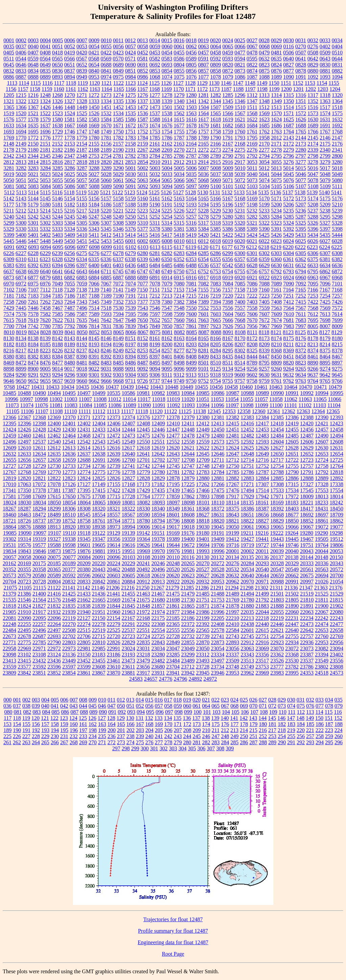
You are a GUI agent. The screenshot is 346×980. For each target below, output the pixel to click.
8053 (106, 332)
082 (27, 712)
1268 (57, 95)
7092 (301, 284)
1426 (45, 107)
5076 (289, 180)
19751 (307, 545)
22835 (143, 642)
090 (103, 712)
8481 (82, 363)
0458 (216, 53)
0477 (240, 53)
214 (244, 730)
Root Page (173, 954)
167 (140, 724)
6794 (301, 271)
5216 (70, 211)
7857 (179, 326)
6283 (179, 253)
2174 (313, 144)
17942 (262, 496)
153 (7, 724)
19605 (99, 545)
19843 (24, 551)
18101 (203, 502)
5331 (33, 229)
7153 (179, 290)
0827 (289, 65)
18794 (158, 521)
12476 (158, 436)
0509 (325, 53)
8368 (276, 350)
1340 (179, 101)
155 (26, 724)
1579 (45, 119)
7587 (82, 314)
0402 (325, 46)
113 (310, 712)
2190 (118, 150)
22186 (188, 618)
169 (159, 724)
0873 (240, 71)
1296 (240, 95)
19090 (25, 533)
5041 (264, 174)
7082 (203, 284)
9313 (191, 375)
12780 (158, 472)
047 (112, 706)
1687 (289, 125)
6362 (301, 259)
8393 (118, 357)
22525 (114, 630)
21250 (143, 588)
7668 (240, 320)
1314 (276, 95)
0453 (155, 53)
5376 (130, 229)
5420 (203, 235)
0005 (57, 40)
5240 (9, 217)
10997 (26, 399)
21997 (232, 612)
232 (74, 736)
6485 (167, 265)
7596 (143, 314)
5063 (143, 180)
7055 (70, 284)
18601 (173, 515)
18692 (307, 515)
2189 (106, 150)
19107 (54, 533)
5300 (21, 223)
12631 (337, 448)
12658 (54, 460)
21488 (218, 594)
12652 (307, 454)
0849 (118, 71)
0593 (228, 59)
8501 (203, 363)
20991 (292, 582)
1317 (313, 95)
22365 (173, 624)
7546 (155, 308)
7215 (191, 296)
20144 (306, 557)
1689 (313, 125)
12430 (69, 430)
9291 (33, 375)
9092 (143, 369)
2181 (45, 150)
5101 (228, 186)
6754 (228, 271)
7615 (9, 320)
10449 (187, 387)
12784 (218, 472)
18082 (144, 502)
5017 (325, 168)
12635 (54, 454)
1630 (313, 119)
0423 (118, 53)
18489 (54, 515)
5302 (45, 223)
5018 (337, 168)
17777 (158, 496)
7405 (264, 302)
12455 (292, 430)
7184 (45, 296)
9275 (337, 369)
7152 (167, 290)
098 (178, 712)
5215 (57, 211)
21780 (247, 600)
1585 (118, 119)
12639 (114, 454)
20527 (203, 569)
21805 (292, 600)
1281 (203, 95)
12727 (9, 466)
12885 (277, 478)
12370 (69, 417)
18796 (173, 521)
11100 (276, 405)
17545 (307, 490)
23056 (232, 648)
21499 (262, 594)
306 (201, 748)
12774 (84, 472)
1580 (57, 119)
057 (159, 706)
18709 (337, 515)
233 (83, 736)
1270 (70, 95)
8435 (228, 357)
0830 (325, 65)
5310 (143, 223)
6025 (301, 241)
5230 (228, 211)
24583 (136, 679)
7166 (313, 290)
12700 (128, 460)
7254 (325, 296)
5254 (167, 217)
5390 (264, 229)
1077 (203, 77)
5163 (179, 198)
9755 (228, 381)
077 (320, 706)
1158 (35, 89)
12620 (173, 448)
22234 (307, 618)
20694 (322, 575)
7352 (118, 302)
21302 (262, 588)
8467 (337, 357)
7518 (106, 308)
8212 (301, 344)
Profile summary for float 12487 (173, 931)
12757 (307, 466)
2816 (57, 162)
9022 (94, 369)
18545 (84, 515)
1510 (240, 107)
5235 (289, 211)
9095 (167, 369)
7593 (106, 314)
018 (178, 700)
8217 (21, 350)
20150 (336, 557)
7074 (130, 284)
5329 (9, 229)
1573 (313, 113)
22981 (84, 648)
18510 (69, 515)
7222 (252, 296)
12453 (262, 430)
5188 (130, 205)
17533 (277, 490)
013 (130, 700)
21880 (247, 606)
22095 (39, 618)
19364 (143, 539)
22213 (247, 618)
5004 (167, 168)
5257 (191, 217)
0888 (33, 77)
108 (264, 712)
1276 (143, 95)
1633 (9, 125)
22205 (218, 618)
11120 (156, 411)
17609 (39, 496)
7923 (216, 326)
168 (149, 724)
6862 (325, 271)
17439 (173, 490)
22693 (54, 636)
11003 (70, 399)
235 (102, 736)
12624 (232, 448)
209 (197, 730)
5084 (46, 186)
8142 (57, 338)
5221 (118, 211)
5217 (82, 211)
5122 (118, 192)
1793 (240, 138)
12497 (24, 442)
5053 (45, 180)
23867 (99, 673)
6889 (143, 278)
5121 (105, 192)
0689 (118, 65)
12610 (24, 448)
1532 (106, 113)
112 (301, 712)
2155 (94, 144)
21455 (128, 594)
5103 (252, 186)
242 (168, 736)
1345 (228, 101)
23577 (24, 667)
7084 (228, 284)
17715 (114, 496)
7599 (179, 314)
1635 (33, 125)
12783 (203, 472)
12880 (203, 478)
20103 (129, 557)
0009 (94, 40)
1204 (335, 89)
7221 (240, 296)
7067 (106, 284)
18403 (292, 509)
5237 (313, 211)
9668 (118, 381)
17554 (337, 490)
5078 (313, 180)
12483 (262, 436)
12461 (39, 436)
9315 (203, 375)
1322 (21, 101)
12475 (143, 436)
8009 (337, 326)
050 (121, 706)
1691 (325, 125)
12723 (307, 460)
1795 (252, 138)
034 (329, 700)
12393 (337, 417)
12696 (114, 460)
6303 (276, 253)
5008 (216, 168)
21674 (128, 600)
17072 (39, 484)
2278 (276, 150)
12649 (262, 454)
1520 (21, 113)
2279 (289, 150)
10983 (173, 393)
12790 (292, 472)
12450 (218, 430)
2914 (203, 162)
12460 (24, 436)
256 (301, 736)
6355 (216, 259)
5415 (143, 235)
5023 (45, 174)
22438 (247, 624)
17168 (128, 484)
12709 (203, 460)
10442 (142, 387)
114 (319, 712)
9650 (21, 381)
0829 (313, 65)
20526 (188, 569)
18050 (54, 502)
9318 (216, 375)
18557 (114, 515)
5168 (240, 198)
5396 (313, 229)
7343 (82, 302)
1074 (167, 77)
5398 (337, 229)
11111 (85, 411)
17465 (188, 490)
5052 (33, 180)
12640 (128, 454)
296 (339, 742)
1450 (94, 107)
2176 (337, 144)
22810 (99, 642)
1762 (264, 132)
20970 (247, 582)
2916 (228, 162)
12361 (274, 411)
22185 (173, 618)
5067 (191, 180)
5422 (228, 235)
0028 (264, 40)
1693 (9, 132)
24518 (322, 673)
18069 (114, 502)
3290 (118, 168)
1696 (45, 132)
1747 (82, 132)
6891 (155, 278)
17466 (203, 490)
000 (7, 700)
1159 (47, 89)
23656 (143, 667)
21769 (232, 600)
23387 (307, 655)
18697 (322, 515)
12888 (307, 478)
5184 (94, 205)
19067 (307, 527)
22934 (292, 642)
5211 (9, 211)
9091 (130, 369)
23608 (99, 667)
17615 (54, 496)
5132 (227, 192)
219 (291, 730)
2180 (33, 150)
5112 (9, 192)
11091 (159, 405)
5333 (57, 229)
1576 (9, 119)
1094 (337, 77)
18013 (322, 496)
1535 (130, 113)
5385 (216, 229)
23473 (128, 661)
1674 (155, 125)
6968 (337, 278)
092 (122, 712)
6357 (240, 259)
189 (7, 730)
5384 (203, 229)
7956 (252, 326)
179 (253, 724)
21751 (203, 600)
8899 (21, 369)
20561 (307, 569)
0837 (70, 71)
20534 (247, 569)
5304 (70, 223)
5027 (94, 174)
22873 (218, 642)
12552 (173, 442)
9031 (106, 369)
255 (291, 736)
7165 (300, 290)
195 (64, 730)
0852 (143, 71)
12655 (9, 460)
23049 (188, 648)
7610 (289, 314)
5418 (179, 235)
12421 (322, 423)
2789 (216, 156)
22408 (218, 624)
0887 (21, 77)
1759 (228, 132)
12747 (188, 466)
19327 (54, 539)
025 (244, 700)
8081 (167, 332)
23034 (158, 648)
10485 (9, 393)
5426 (276, 235)
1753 (155, 132)
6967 (325, 278)
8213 (313, 344)
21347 (306, 588)
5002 (143, 168)
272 (112, 742)
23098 (9, 655)
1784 (143, 138)
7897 (203, 326)
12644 (188, 454)
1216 (33, 95)
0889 (45, 77)
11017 (144, 399)
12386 (292, 417)
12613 (69, 448)
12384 (262, 417)
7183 (33, 296)
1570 (276, 113)
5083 (33, 186)
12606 (307, 442)
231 (64, 736)
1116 (47, 83)
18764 (114, 521)
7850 (167, 326)
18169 (277, 502)
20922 (173, 582)
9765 (325, 381)
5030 (130, 174)
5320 (240, 223)
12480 (218, 436)
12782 (188, 472)
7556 (228, 308)
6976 (45, 284)
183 (291, 724)
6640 (45, 271)
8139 (45, 338)
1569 (264, 113)
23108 (39, 655)
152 (338, 718)
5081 (9, 186)
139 (215, 718)
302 (164, 748)
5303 (57, 223)
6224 (325, 247)
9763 (301, 381)
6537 (216, 265)
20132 (217, 557)
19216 (262, 533)
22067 (322, 612)
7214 (179, 296)
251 (253, 736)
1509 (228, 107)
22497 (54, 630)
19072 (322, 527)
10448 (172, 387)
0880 (313, 71)
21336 (291, 588)
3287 (82, 168)
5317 (203, 223)
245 (197, 736)
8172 (252, 338)
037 (17, 706)
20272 (218, 563)
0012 (130, 40)
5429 (289, 235)
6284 (191, 253)
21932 (54, 612)
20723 (24, 582)
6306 (313, 253)
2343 (21, 156)
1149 (262, 83)
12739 (114, 466)
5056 (70, 180)
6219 (276, 247)
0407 (33, 53)
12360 (259, 411)
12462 (54, 436)
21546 (24, 600)
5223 (143, 211)
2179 (21, 150)
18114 (232, 502)
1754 (167, 132)
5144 (33, 198)
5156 (94, 198)
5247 (94, 217)
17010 (9, 484)
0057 (130, 46)
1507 (216, 107)
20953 (218, 582)
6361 (289, 259)
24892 (195, 679)
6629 (264, 265)
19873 (54, 551)
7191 (130, 296)
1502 (179, 107)
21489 (232, 594)
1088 (264, 77)
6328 (57, 259)
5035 (191, 174)
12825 (99, 478)
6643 (82, 271)
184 (301, 724)
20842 (99, 582)
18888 (39, 527)
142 (244, 718)
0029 (276, 40)
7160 (264, 290)
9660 (82, 381)
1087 (252, 77)
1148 (250, 83)
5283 (264, 217)
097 (169, 712)
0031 (301, 40)
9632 (289, 375)
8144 (82, 338)
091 (112, 712)
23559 (9, 667)
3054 (264, 162)
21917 (39, 612)
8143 (70, 338)
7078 (155, 284)
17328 (322, 484)
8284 (216, 350)
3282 (21, 168)
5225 (167, 211)
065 (216, 706)
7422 (313, 302)
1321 (9, 101)
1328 (82, 101)
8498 (179, 363)
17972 (292, 496)
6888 (130, 278)
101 (207, 712)
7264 (70, 302)
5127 (178, 192)
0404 (337, 46)
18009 (307, 496)
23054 (218, 648)
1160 (59, 89)
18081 (129, 502)
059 (178, 706)
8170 (240, 338)
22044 (262, 612)
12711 (217, 460)
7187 (82, 296)
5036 (203, 174)
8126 (313, 332)
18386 (247, 509)
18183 (292, 502)
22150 (99, 618)
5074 (264, 180)
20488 (128, 569)
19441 (262, 539)
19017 (173, 527)
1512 (264, 107)
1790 (216, 138)
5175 (325, 198)
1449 (82, 107)
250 (244, 736)
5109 (325, 186)
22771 (9, 642)
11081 (56, 405)
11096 (217, 405)
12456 (307, 430)
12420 (307, 423)
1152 (298, 83)
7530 (118, 308)
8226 (57, 350)
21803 (277, 600)
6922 (264, 278)
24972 (210, 679)
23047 (173, 648)
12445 (143, 430)
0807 (203, 65)
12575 (232, 442)
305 (192, 748)
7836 (118, 326)
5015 (301, 168)
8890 (313, 363)
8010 (9, 332)
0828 (301, 65)
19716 (232, 545)
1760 (240, 132)
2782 (130, 156)
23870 (114, 673)
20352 (9, 569)
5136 (276, 192)
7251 (289, 296)
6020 (240, 241)
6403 (118, 265)
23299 (188, 655)
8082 (179, 332)
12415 (232, 423)
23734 (218, 667)
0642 (313, 59)
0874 (252, 71)
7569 (325, 308)
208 (187, 730)
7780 (45, 326)
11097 (232, 405)
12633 (24, 454)
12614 (84, 448)
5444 (337, 235)
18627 (203, 515)
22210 (232, 618)
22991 (114, 648)
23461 (114, 661)
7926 (228, 326)
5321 (252, 223)
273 (121, 742)
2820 (106, 162)
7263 (57, 302)
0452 (143, 53)
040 (45, 706)
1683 (240, 125)
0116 (288, 46)
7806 (82, 326)
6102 (131, 247)
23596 (54, 667)
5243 (45, 217)
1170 (179, 89)
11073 (12, 405)
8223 (45, 350)
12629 (307, 448)
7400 (240, 302)
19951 (128, 551)
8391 (94, 357)
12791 (307, 472)
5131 (215, 192)
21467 (158, 594)
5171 (276, 198)
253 (272, 736)
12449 (203, 430)
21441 (114, 594)
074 (291, 706)
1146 (226, 83)
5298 (337, 217)
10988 (247, 393)
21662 (84, 600)
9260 (276, 369)
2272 (203, 150)
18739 (54, 521)
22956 (337, 642)
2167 (228, 144)
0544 (21, 59)
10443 (157, 387)
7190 (118, 296)
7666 (228, 320)
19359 (128, 539)
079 (339, 706)
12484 (277, 436)
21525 (322, 594)
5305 (82, 223)
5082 (21, 186)
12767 (9, 472)
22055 (277, 612)
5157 (106, 198)
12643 (173, 454)
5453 (106, 241)
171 (178, 724)
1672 (130, 125)
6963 (313, 278)
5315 (179, 223)
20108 (144, 557)
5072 (240, 180)
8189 (70, 344)
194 (55, 730)
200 (112, 730)
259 (329, 736)
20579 (24, 575)
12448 (188, 430)
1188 (238, 89)
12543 (99, 442)
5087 (82, 186)
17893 (203, 496)
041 (55, 706)
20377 (69, 569)
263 (26, 742)
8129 (337, 332)
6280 (143, 253)
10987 (232, 393)
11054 (232, 399)
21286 (202, 588)
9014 (57, 369)
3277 (301, 162)
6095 (58, 247)
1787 (179, 138)
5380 (167, 229)
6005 (155, 241)
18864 (9, 527)
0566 (70, 59)
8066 (131, 332)
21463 (143, 594)
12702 (158, 460)
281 (197, 742)
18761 (99, 521)
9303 (118, 375)
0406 (21, 53)
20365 (54, 569)
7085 (240, 284)
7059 (82, 284)
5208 (313, 205)
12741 (128, 466)
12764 (337, 466)
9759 (264, 381)
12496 (9, 442)
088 (84, 712)
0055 (106, 46)
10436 (97, 387)
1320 (337, 95)
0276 (313, 46)
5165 (203, 198)
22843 (158, 642)
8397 (155, 357)
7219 (216, 296)
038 (26, 706)
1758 (216, 132)
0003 (33, 40)
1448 (70, 107)
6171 (215, 247)
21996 (218, 612)
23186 (114, 655)
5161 (155, 198)
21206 (113, 588)
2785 (167, 156)
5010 (240, 168)
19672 (188, 545)
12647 (232, 454)
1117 (59, 83)
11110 (71, 411)
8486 (130, 363)
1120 (94, 83)
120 (35, 718)
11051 (203, 399)
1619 (228, 119)
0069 (276, 46)
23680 (158, 667)
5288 (313, 217)
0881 (325, 71)
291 (291, 742)
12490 (322, 436)
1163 (95, 89)
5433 (301, 235)
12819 (9, 478)
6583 (240, 265)
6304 (289, 253)
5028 (106, 174)
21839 (99, 606)
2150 (33, 144)
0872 (228, 71)
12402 (84, 423)
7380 (167, 302)
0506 (289, 53)
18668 (277, 515)
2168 (240, 144)
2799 (325, 156)
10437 (112, 387)
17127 (84, 484)
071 (263, 706)
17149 (99, 484)
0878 (301, 71)
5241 (21, 217)
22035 (247, 612)
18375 (232, 509)
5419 (191, 235)
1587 (143, 119)
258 (320, 736)
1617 (203, 119)
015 (149, 700)
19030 (203, 527)
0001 (9, 40)
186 (320, 724)
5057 (82, 180)
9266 (313, 369)
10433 (53, 387)
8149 (118, 338)
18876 (24, 527)
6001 (130, 241)
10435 (82, 387)
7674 (276, 320)
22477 (337, 624)
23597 (69, 667)
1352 (313, 101)
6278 (118, 253)
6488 (191, 265)
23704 (173, 667)
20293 (262, 563)
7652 (155, 320)
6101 (119, 247)
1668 (82, 125)
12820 (24, 478)
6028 (337, 241)
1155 (334, 83)
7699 (337, 320)
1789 (203, 138)
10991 (292, 393)
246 (206, 736)
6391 (21, 265)
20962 (232, 582)
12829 (158, 478)
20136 (262, 557)
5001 (130, 168)
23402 (337, 655)
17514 (262, 490)
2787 (191, 156)
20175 (39, 563)
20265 (188, 563)
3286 (70, 168)
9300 (82, 375)
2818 (82, 162)
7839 (130, 326)
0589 (191, 59)
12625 (247, 448)
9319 (228, 375)
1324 (45, 101)
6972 (21, 284)
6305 (301, 253)
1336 (130, 101)
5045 (289, 174)
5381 (179, 229)
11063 (305, 399)
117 (8, 718)
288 (263, 742)
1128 (190, 83)
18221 (306, 502)
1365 (9, 107)
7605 (240, 314)
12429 (54, 430)
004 (45, 700)
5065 (167, 180)
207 (178, 730)
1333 (94, 101)
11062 (290, 399)
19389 (173, 539)
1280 (191, 95)
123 (64, 718)
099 (188, 712)
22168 (143, 618)
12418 (277, 423)
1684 (252, 125)
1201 (298, 89)
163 (102, 724)
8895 (325, 363)
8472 (21, 363)
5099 (204, 186)
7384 (191, 302)
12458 (337, 430)
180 (263, 724)
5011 (252, 168)
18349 (173, 509)
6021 (252, 241)
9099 (191, 369)
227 (26, 736)
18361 (188, 509)
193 (45, 730)
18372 (218, 509)
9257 (264, 369)
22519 (99, 630)
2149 (21, 144)
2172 (289, 144)
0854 (167, 71)
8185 (45, 344)
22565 (203, 630)
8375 (325, 350)
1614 (167, 119)
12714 (247, 460)
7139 (94, 290)
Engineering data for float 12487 (173, 942)
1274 (118, 95)
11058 (276, 399)
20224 (114, 563)
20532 (232, 569)
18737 (39, 521)
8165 (203, 338)
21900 (322, 606)
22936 (307, 642)
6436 (130, 265)
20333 (307, 563)
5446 (21, 241)
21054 (337, 582)
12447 (173, 430)
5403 (57, 235)
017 (168, 700)
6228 (33, 253)
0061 (179, 46)
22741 (218, 636)
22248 (9, 624)
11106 (27, 411)
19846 (39, 551)
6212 (252, 247)
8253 (143, 350)
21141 (69, 588)
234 (93, 736)
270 (93, 742)
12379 (188, 417)
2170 (264, 144)
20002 (247, 551)
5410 (82, 235)
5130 (203, 192)
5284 (276, 217)
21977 (173, 612)
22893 (232, 642)
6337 (118, 259)
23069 (262, 648)
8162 (167, 338)
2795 (276, 156)
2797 (301, 156)
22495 (24, 630)
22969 (24, 648)
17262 (203, 484)
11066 (335, 399)
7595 (130, 314)
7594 (118, 314)
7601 (203, 314)
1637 (45, 125)
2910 (155, 162)
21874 (218, 606)
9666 (106, 381)
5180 (45, 205)
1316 (301, 95)
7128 (69, 290)
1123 (130, 83)
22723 (128, 636)
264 (36, 742)
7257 (337, 296)
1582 (82, 119)
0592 (216, 59)
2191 (130, 150)
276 (149, 742)
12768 (24, 472)
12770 (54, 472)
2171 (276, 144)
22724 (143, 636)
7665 (216, 320)
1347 (252, 101)
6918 (216, 278)
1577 (21, 119)
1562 (179, 113)
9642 (325, 375)
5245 (70, 217)
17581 (9, 496)
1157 (23, 89)
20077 (69, 557)
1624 (276, 119)
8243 (94, 350)
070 (253, 706)
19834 (9, 551)
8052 (94, 332)
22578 (218, 630)
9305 (143, 375)
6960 (301, 278)
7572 (337, 308)
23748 (232, 667)
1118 (71, 83)
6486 (179, 265)
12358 (244, 411)
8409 (203, 357)
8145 (94, 338)
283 (216, 742)
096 (159, 712)
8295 (228, 350)
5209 (325, 205)
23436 (54, 661)
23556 (337, 661)
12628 (292, 448)
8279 (191, 350)
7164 (288, 290)
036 (7, 706)
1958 (264, 138)
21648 (69, 600)
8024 (33, 332)
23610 (114, 667)
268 (74, 742)
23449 (69, 661)
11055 (246, 399)
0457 (203, 53)
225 (7, 736)
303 (173, 748)
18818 (203, 521)
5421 (216, 235)
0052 (70, 46)
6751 (191, 271)
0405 (9, 53)
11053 (217, 399)
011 (111, 700)
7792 (70, 326)
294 (320, 742)
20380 (84, 569)
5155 (82, 198)
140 (225, 718)
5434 (313, 235)
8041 (70, 332)
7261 (33, 302)
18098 (188, 502)
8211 (288, 344)
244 (187, 736)
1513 (276, 107)
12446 (158, 430)
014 (140, 700)
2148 (9, 144)
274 (130, 742)
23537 (307, 661)
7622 (57, 320)
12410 (173, 423)
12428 (39, 430)
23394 (322, 655)
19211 (247, 533)
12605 (292, 442)
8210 (276, 344)
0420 (82, 53)
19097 (40, 533)
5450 (70, 241)
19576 (24, 545)
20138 (292, 557)
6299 (228, 253)
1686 (276, 125)
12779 (143, 472)
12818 (337, 472)
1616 (191, 119)
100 (197, 712)
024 (234, 700)
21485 (203, 594)
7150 (142, 290)
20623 (188, 575)
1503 (191, 107)
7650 (143, 320)
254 (282, 736)
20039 (277, 551)
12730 (54, 466)
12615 (99, 448)
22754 (277, 636)
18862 (337, 521)
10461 (261, 387)
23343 (247, 655)
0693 (167, 65)
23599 (84, 667)
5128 (191, 192)
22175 (158, 618)
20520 (173, 569)
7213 (167, 296)
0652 (82, 65)
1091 (301, 77)
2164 (191, 144)
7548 (179, 308)
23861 (84, 673)
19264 (292, 533)
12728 (24, 466)
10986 (218, 393)
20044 (322, 551)
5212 (21, 211)
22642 (307, 630)
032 (310, 700)
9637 (313, 375)
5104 (265, 186)
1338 (155, 101)
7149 (130, 290)
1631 (325, 119)
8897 (337, 363)
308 (220, 748)
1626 (301, 119)
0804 (179, 65)
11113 (113, 411)
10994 (322, 393)
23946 (218, 673)
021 (206, 700)
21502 (292, 594)
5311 (155, 223)
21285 (187, 588)
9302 (106, 375)
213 (234, 730)
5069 (216, 180)
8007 (325, 326)
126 (92, 718)
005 (55, 700)
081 (18, 712)
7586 (70, 314)
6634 (325, 265)
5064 (155, 180)
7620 (45, 320)
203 (140, 730)
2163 (179, 144)
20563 (322, 569)
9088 (118, 369)
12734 (84, 466)
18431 (322, 509)
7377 (143, 302)
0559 (33, 59)
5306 (94, 223)
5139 (312, 192)
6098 (94, 247)
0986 (143, 77)
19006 (143, 527)
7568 (313, 308)
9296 (70, 375)
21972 (143, 612)
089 (93, 712)
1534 (118, 113)
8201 (179, 344)
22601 (247, 630)
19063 (262, 527)
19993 (203, 551)
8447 (264, 357)
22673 (9, 636)
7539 (130, 308)
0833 (21, 71)
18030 (25, 502)
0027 (252, 40)
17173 (143, 484)
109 (273, 712)
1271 (82, 95)
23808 (337, 667)
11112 (99, 411)
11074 (27, 405)
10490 (39, 393)
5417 (167, 235)
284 (225, 742)
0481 (276, 53)
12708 (188, 460)
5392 (289, 229)
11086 (115, 405)
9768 (9, 387)
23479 (143, 661)
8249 (118, 350)
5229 (216, 211)
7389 (203, 302)
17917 (232, 496)
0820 (228, 65)
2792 (252, 156)
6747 (143, 271)
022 (216, 700)
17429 (143, 490)
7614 (337, 314)
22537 (128, 630)
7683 (301, 320)
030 (291, 700)
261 (7, 742)
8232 (70, 350)
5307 (106, 223)
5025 (70, 174)
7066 (94, 284)
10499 (99, 393)
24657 (151, 679)
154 (17, 724)
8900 (33, 369)
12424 (9, 430)
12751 (247, 466)
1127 (178, 83)
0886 (9, 77)
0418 (57, 53)
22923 (277, 642)
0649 (45, 65)
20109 (158, 557)
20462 (114, 569)
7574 (9, 314)
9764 (313, 381)
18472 (39, 515)
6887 (118, 278)
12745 (173, 466)
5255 (179, 217)
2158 (130, 144)
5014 (289, 168)
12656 (24, 460)
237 (121, 736)
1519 (9, 113)
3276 (289, 162)
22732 (188, 636)
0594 (240, 59)
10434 (68, 387)
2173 (301, 144)
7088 (264, 284)
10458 (231, 387)
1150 (274, 83)
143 (253, 718)
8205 (216, 344)
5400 (21, 235)
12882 (232, 478)
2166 (216, 144)
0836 (57, 71)
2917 (240, 162)
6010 (179, 241)
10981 (143, 393)
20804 (54, 582)
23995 (292, 673)
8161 (155, 338)
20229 (128, 563)
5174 (313, 198)
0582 (155, 59)
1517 (325, 107)
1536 (143, 113)
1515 (301, 107)
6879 (45, 278)
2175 (325, 144)
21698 (173, 600)
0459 (228, 53)
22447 (292, 624)
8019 (21, 332)
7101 (337, 284)
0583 (167, 59)
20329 (292, 563)
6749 (167, 271)
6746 (130, 271)
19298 (336, 533)
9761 (276, 381)
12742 (143, 466)
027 (263, 700)
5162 (167, 198)
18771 (128, 521)
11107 (42, 411)
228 (36, 736)
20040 (292, 551)
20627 (203, 575)
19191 (218, 533)
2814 (33, 162)
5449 (57, 241)
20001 (232, 551)
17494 (247, 490)
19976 (173, 551)
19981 (188, 551)
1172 (202, 89)
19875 (69, 551)
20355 (24, 569)
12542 (84, 442)
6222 (300, 247)
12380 (203, 417)
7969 (276, 326)
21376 (336, 588)
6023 (276, 241)
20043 (307, 551)
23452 (84, 661)
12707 (173, 460)
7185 (57, 296)
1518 (337, 107)
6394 (57, 265)
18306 (69, 509)
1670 (106, 125)
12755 (292, 466)
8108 (240, 332)
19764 (322, 545)
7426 (337, 302)
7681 (289, 320)
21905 (9, 612)
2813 (21, 162)
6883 (82, 278)
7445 (21, 308)
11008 (100, 399)
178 (244, 724)
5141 (337, 192)
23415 (24, 661)
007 (74, 700)
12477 (173, 436)
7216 (203, 296)
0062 (191, 46)
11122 (170, 411)
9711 (130, 381)
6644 (94, 271)
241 (159, 736)
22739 (203, 636)
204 (149, 730)
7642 (106, 320)
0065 (228, 46)
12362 (289, 411)
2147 (337, 138)
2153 (70, 144)
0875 (264, 71)
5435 (325, 235)
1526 (94, 113)
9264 (289, 369)
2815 (45, 162)
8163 (179, 338)
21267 (157, 588)
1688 (301, 125)
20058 (25, 557)
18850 (292, 521)
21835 (69, 606)
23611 (128, 667)
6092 (21, 247)
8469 (9, 363)
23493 (203, 661)
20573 (9, 575)
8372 (301, 350)
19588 (54, 545)
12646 (218, 454)
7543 (143, 308)
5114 (33, 192)
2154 (82, 144)
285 (234, 742)
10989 (262, 393)
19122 (99, 533)
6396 (70, 265)
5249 (118, 217)
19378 (158, 539)
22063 (307, 612)
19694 (203, 545)
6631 (289, 265)
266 (55, 742)
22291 (128, 624)
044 (83, 706)
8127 (325, 332)
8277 (179, 350)
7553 (216, 308)
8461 (313, 357)
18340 (158, 509)
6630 (276, 265)
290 (282, 742)
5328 (337, 223)
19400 (188, 539)
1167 (142, 89)
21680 (158, 600)
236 (112, 736)
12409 (158, 423)
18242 (336, 502)
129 (121, 718)
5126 (166, 192)
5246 (82, 217)
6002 (143, 241)
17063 (24, 484)
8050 (82, 332)
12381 (218, 417)
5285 (289, 217)
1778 (70, 138)
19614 (114, 545)
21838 (84, 606)
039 (36, 706)
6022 (264, 241)
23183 (99, 655)
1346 (240, 101)
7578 (33, 314)
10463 (276, 387)
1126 (166, 83)
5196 (228, 205)
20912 (143, 582)
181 (272, 724)
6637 (9, 271)
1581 (70, 119)
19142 (143, 533)
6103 (143, 247)
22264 (54, 624)
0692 (155, 65)
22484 (9, 630)
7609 (276, 314)
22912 (247, 642)
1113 (12, 83)
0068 (264, 46)
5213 (33, 211)
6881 (57, 278)
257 (310, 736)
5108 (313, 186)
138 (206, 718)
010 (102, 700)
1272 (94, 95)
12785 (232, 472)
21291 (217, 588)
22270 (69, 624)
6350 (167, 259)
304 (182, 748)
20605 (128, 575)
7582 (45, 314)
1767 (325, 132)
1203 (323, 89)
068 (234, 706)
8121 (276, 332)
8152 (143, 338)
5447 (33, 241)
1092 (313, 77)
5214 (45, 211)
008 (83, 700)
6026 (313, 241)
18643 (232, 515)
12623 (218, 448)
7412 (289, 302)
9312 (179, 375)
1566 (228, 113)
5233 (264, 211)
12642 (158, 454)
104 (226, 712)
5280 (228, 217)
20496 (158, 569)
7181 (9, 296)
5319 (228, 223)
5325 (301, 223)
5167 (228, 198)
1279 (179, 95)
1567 (240, 113)
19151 (158, 533)
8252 (130, 350)
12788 (277, 472)
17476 (232, 490)
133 (158, 718)
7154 (191, 290)
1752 (143, 132)
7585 (57, 314)
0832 (9, 71)
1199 (274, 89)
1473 (155, 107)
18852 (307, 521)
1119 (83, 83)
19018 (188, 527)
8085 (192, 332)
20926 (188, 582)
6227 (21, 253)
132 (149, 718)
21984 (188, 612)
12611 (39, 448)
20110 (173, 557)
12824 (84, 478)
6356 (228, 259)
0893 (57, 77)
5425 (264, 235)
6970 (9, 284)
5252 (155, 217)
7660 (179, 320)
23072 (292, 648)
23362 (277, 655)
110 (282, 712)
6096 (70, 247)
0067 (252, 46)
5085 (58, 186)
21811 (322, 600)
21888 (277, 606)
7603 (216, 314)
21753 (218, 600)
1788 (191, 138)
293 (310, 742)
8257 (167, 350)
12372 (99, 417)
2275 (240, 150)
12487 (307, 436)
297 (116, 748)
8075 (155, 332)
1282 (216, 95)
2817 (70, 162)
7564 (289, 308)
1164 (107, 89)
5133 (239, 192)
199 (102, 730)
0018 (191, 40)
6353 (191, 259)
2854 (143, 162)
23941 (173, 673)
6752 (203, 271)
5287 (301, 217)
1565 (216, 113)
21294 (232, 588)
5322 (264, 223)
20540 (262, 569)
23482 (158, 661)
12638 (99, 454)
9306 (155, 375)
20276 (232, 563)
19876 (84, 551)
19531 (9, 545)
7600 (191, 314)
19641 (158, 545)
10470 (305, 387)
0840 (94, 71)
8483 (106, 363)
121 (45, 718)
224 (339, 730)
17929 (247, 496)
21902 (337, 606)
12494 (337, 436)
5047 (313, 174)
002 (26, 700)
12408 (143, 423)
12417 (262, 423)
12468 (84, 436)
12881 (218, 478)
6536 (203, 265)
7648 (130, 320)
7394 (216, 302)
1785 (155, 138)
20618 (143, 575)
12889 (322, 478)
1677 (179, 125)
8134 (21, 338)
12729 (39, 466)
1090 (289, 77)
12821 (39, 478)
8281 (203, 350)
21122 (54, 588)
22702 (69, 636)
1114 (24, 83)
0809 (216, 65)
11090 (144, 405)
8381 (21, 357)
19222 (277, 533)
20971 (262, 582)
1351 (301, 101)
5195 (216, 205)
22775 (24, 642)
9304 (130, 375)
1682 (228, 125)
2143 (289, 138)
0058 (143, 46)
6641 (57, 271)
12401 (69, 423)
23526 (277, 661)
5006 (191, 168)
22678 (24, 636)
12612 (54, 448)
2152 (57, 144)
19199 (232, 533)
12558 (188, 442)
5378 (155, 229)
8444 (252, 357)
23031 (143, 648)
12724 (322, 460)
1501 (167, 107)
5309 (130, 223)
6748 (155, 271)
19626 (143, 545)
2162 (167, 144)
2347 (70, 156)
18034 (40, 502)
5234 (276, 211)
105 (235, 712)
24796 (180, 679)
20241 (143, 563)
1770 (21, 138)
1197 (250, 89)
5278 (203, 217)
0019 (203, 40)
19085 (10, 533)
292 (301, 742)
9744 (167, 381)
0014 (155, 40)
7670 (252, 320)
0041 (45, 46)
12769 (39, 472)
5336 (82, 229)
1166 (131, 89)
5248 (106, 217)
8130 (9, 338)
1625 (289, 119)
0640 (289, 59)
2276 (252, 150)
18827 (262, 521)
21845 (128, 606)
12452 (247, 430)
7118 (57, 290)
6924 (289, 278)
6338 (130, 259)
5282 (252, 217)
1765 (301, 132)
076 (310, 706)
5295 (325, 217)
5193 (191, 205)
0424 (130, 53)
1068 (155, 77)
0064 (216, 46)
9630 (264, 375)
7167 (325, 290)
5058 (94, 180)
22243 (337, 618)
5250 (130, 217)
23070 (277, 648)
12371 (84, 417)
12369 (54, 417)
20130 (202, 557)
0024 (228, 40)
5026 (82, 174)
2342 (9, 156)
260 (339, 736)
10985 (203, 393)
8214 (325, 344)
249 (234, 736)
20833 (84, 582)
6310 (21, 259)
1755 (179, 132)
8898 (9, 369)
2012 (276, 138)
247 (216, 736)
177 (234, 724)
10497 (84, 393)
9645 (337, 375)
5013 (276, 168)
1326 (57, 101)
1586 (130, 119)
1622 (252, 119)
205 (159, 730)
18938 (99, 527)
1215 (21, 95)
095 (150, 712)
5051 (21, 180)
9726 (143, 381)
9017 (70, 369)
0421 (94, 53)
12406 (114, 423)
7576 (21, 314)
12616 (114, 448)
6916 (191, 278)
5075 (276, 180)
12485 (292, 436)
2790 (228, 156)
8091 (228, 332)
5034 (179, 174)
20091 (99, 557)
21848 (143, 606)
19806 (337, 545)
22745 (247, 636)
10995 (337, 393)
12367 (24, 417)
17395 (84, 490)
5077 (301, 180)
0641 (301, 59)
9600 (240, 375)
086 (65, 712)
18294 (39, 509)
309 (230, 748)
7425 (325, 302)
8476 (45, 363)
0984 (130, 77)
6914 (167, 278)
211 (215, 730)
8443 (240, 357)
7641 (94, 320)
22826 (114, 642)
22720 (114, 636)
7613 (325, 314)
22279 (114, 624)
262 (17, 742)
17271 (247, 484)
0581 (143, 59)
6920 (240, 278)
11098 (247, 405)
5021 (33, 174)
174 (206, 724)
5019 (9, 174)
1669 (94, 125)
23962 (247, 673)
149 (310, 718)
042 (64, 706)
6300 (240, 253)
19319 (39, 539)
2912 (179, 162)
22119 (69, 618)
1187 (226, 89)
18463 (24, 515)
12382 (232, 417)
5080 (337, 180)
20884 (128, 582)
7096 (325, 284)
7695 (313, 320)
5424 (252, 235)
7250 (276, 296)
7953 (240, 326)
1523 (57, 113)
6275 (82, 253)
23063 (247, 648)
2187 (82, 150)
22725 (158, 636)
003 (36, 700)
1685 (264, 125)
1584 (106, 119)
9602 (252, 375)
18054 (69, 502)
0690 (130, 65)
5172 (289, 198)
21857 (158, 606)
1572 (301, 113)
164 (112, 724)
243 (178, 736)
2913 (191, 162)
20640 (247, 575)
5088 (94, 186)
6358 (252, 259)
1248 (45, 95)
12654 (337, 454)
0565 (57, 59)
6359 (264, 259)
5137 (288, 192)
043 (74, 706)
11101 (290, 405)
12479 (203, 436)
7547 (167, 308)
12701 (143, 460)
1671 (118, 125)
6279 (130, 253)
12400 (54, 423)
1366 (21, 107)
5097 (192, 186)
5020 (21, 174)
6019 (228, 241)
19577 (39, 545)
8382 (33, 357)
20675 (307, 575)
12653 (322, 454)
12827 (128, 478)
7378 (155, 302)
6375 (313, 259)
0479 (264, 53)
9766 (337, 381)
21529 (337, 594)
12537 (39, 442)
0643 (325, 59)
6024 (289, 241)
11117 (127, 411)
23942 (188, 673)
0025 (240, 40)
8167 (228, 338)
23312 (203, 655)
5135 (264, 192)
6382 (337, 259)
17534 (292, 490)
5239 (337, 211)
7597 (155, 314)
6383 (9, 265)
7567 (301, 308)
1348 (264, 101)
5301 (33, 223)
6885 (106, 278)
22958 (9, 648)
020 (197, 700)
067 (225, 706)
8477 (57, 363)
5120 (93, 192)
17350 (24, 490)
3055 (276, 162)
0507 (301, 53)
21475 (173, 594)
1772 (33, 138)
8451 (289, 357)
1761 (252, 132)
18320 (99, 509)
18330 (143, 509)
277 (159, 742)
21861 (173, 606)
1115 (36, 83)
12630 (322, 448)
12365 (333, 411)
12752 (262, 466)
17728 (128, 496)
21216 (128, 588)
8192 (82, 344)
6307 (325, 253)
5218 (94, 211)
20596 (84, 575)
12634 (39, 454)
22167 (128, 618)
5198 (252, 205)
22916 (262, 642)
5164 (191, 198)
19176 (188, 533)
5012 (264, 168)
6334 (82, 259)
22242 (322, 618)
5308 (118, 223)
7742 (33, 326)
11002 (56, 399)
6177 (227, 247)
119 (26, 718)
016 (159, 700)
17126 (69, 484)
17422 (114, 490)
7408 (276, 302)
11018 (159, 399)
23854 (69, 673)
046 (102, 706)
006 (64, 700)
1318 (325, 95)
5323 (276, 223)
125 (83, 718)
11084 (85, 405)
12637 (84, 454)
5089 (106, 186)
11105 (13, 411)
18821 (232, 521)
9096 (179, 369)
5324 (289, 223)
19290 (321, 533)
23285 (173, 655)
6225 (337, 247)
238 (130, 736)
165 (121, 724)
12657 (39, 460)
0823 (264, 65)
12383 (247, 417)
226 (17, 736)
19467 (307, 539)
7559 (264, 308)
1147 (238, 83)
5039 (240, 174)
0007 (82, 40)
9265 (301, 369)
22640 (292, 630)
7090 (289, 284)
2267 (143, 150)
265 (45, 742)
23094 (337, 648)
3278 (313, 162)
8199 (155, 344)
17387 (69, 490)
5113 (21, 192)
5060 (106, 180)
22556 (188, 630)
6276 (94, 253)
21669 (114, 600)
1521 (33, 113)
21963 (128, 612)
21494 (247, 594)
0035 (9, 46)
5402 (45, 235)
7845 (143, 326)
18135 (247, 502)
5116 (57, 192)
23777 (277, 667)
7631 (70, 320)
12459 (9, 436)
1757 (203, 132)
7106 (21, 290)
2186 (70, 150)
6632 (301, 265)
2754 (106, 156)
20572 (337, 569)
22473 (307, 624)
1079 (228, 77)
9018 (82, 369)
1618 (216, 119)
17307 (262, 484)
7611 (301, 314)
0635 (276, 59)
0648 (33, 65)
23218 (143, 655)
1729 (57, 132)
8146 (106, 338)
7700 (9, 326)
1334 (106, 101)
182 (282, 724)
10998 (41, 399)
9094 (155, 369)
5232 (252, 211)
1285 (228, 95)
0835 (45, 71)
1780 (94, 138)
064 (206, 706)
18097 (173, 502)
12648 (247, 454)
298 (126, 748)
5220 (106, 211)
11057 (261, 399)
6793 (289, 271)
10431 (38, 387)
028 (272, 700)
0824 (276, 65)
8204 (203, 344)
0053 (82, 46)
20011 (262, 551)
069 (244, 706)
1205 (9, 95)
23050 (203, 648)
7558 (252, 308)
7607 (264, 314)
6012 (203, 241)
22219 (277, 618)
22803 (69, 642)
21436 (99, 594)
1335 (118, 101)
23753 (262, 667)
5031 (143, 174)
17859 (173, 496)
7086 (252, 284)
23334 (218, 655)
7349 (106, 302)
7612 (313, 314)
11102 (305, 405)
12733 (69, 466)
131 (140, 718)
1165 (118, 89)
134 (168, 718)
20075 (54, 557)
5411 (94, 235)
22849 (173, 642)
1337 (143, 101)
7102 (9, 290)
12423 (337, 423)
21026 (322, 582)
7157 (227, 290)
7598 (167, 314)
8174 (276, 338)
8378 (337, 350)
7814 (94, 326)
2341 (337, 150)
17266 (218, 484)
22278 (99, 624)
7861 (191, 326)
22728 (173, 636)
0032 (313, 40)
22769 (337, 636)
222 (320, 730)
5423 (240, 235)
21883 (262, 606)
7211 (142, 296)
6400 (94, 265)
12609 (9, 448)
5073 (252, 180)
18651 (247, 515)
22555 (173, 630)
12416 (247, 423)
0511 (9, 59)
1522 (45, 113)
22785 (39, 642)
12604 (277, 442)
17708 (99, 496)
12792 (322, 472)
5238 (325, 211)
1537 (155, 113)
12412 (203, 423)
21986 (203, 612)
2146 (325, 138)
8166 (216, 338)
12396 (24, 423)
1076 (191, 77)
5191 (167, 205)
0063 (203, 46)
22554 (158, 630)
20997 (307, 582)
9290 (21, 375)
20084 (84, 557)
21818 (9, 606)
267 (64, 742)
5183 (82, 205)
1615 (179, 119)
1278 (167, 95)
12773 (69, 472)
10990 (277, 393)
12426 (24, 430)
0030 (289, 40)
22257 (39, 624)
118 (17, 718)
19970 (158, 551)
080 (8, 712)
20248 (173, 563)
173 (197, 724)
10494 (54, 393)
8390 (82, 357)
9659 (70, 381)
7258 (9, 302)
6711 (106, 271)
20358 (39, 569)
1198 (262, 89)
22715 (99, 636)
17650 (69, 496)
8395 (143, 357)
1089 (276, 77)
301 (154, 748)
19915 (114, 551)
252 (263, 736)
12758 (322, 466)
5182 (70, 205)
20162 (9, 563)
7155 (203, 290)
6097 (82, 247)
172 (187, 724)
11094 (203, 405)
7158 (240, 290)
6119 (191, 247)
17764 (143, 496)
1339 (167, 101)
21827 (39, 606)
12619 (158, 448)
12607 (322, 442)
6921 (252, 278)
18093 (158, 502)
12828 (143, 478)
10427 (23, 387)
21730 (188, 600)
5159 (130, 198)
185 (310, 724)
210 (206, 730)
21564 (39, 600)
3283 (33, 168)
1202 (311, 89)
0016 (179, 40)
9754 (216, 381)
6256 (70, 253)
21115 (40, 588)
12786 (247, 472)
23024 (128, 648)
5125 (154, 192)
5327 (325, 223)
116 (338, 712)
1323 (33, 101)
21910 (24, 612)
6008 (167, 241)
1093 (325, 77)
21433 (84, 594)
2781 (118, 156)
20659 (277, 575)
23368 (292, 655)
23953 (232, 673)
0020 (216, 40)
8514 (240, 363)
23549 (322, 661)
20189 (69, 563)
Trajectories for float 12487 (173, 919)
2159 (143, 144)
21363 (321, 588)
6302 (264, 253)
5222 (130, 211)
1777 (57, 138)
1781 (106, 138)
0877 (289, 71)
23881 (128, 673)
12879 (188, 478)
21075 (10, 588)
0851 (130, 71)
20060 (40, 557)
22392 (203, 624)
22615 (262, 630)
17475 (218, 490)
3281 (9, 168)
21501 (277, 594)
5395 (301, 229)
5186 (106, 205)
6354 (203, 259)
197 (83, 730)
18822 (247, 521)
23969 (262, 673)
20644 (262, 575)
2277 (264, 150)
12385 (277, 417)
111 (292, 712)
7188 (94, 296)
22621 (277, 630)
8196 (118, 344)
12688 (84, 460)
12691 (99, 460)
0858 (216, 71)
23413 (9, 661)
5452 (94, 241)
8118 (264, 332)
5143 (21, 198)
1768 (337, 132)
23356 (262, 655)
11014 (129, 399)
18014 (337, 496)
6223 (313, 247)
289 (272, 742)
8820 (289, 363)
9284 (9, 375)
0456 (191, 53)
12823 (69, 478)
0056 (118, 46)
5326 (313, 223)
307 (211, 748)
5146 (57, 198)
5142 (9, 198)
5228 (203, 211)
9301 (94, 375)
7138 (81, 290)
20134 (232, 557)
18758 (84, 521)
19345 (84, 539)
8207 (240, 344)
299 (135, 748)
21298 (247, 588)
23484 (173, 661)
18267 (9, 509)
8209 (264, 344)
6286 (216, 253)
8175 (289, 338)
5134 (251, 192)
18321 (114, 509)
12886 (292, 478)
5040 (252, 174)
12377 (158, 417)
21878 (232, 606)
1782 (118, 138)
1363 (325, 101)
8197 (130, 344)
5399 (9, 235)
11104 (334, 405)
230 (55, 736)
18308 (84, 509)
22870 (203, 642)
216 (263, 730)
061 (197, 706)
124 (73, 718)
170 (168, 724)
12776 (114, 472)
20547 (277, 569)
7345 (94, 302)
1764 (289, 132)
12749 (218, 466)
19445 (292, 539)
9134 (228, 369)
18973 (114, 527)
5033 (167, 174)
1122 (118, 83)
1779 (82, 138)
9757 (240, 381)
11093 (188, 405)
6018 (216, 241)
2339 (313, 150)
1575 (337, 113)
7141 (118, 290)
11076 (41, 405)
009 (93, 700)
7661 (191, 320)
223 (329, 730)
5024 (57, 174)
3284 (45, 168)
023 (225, 700)
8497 (167, 363)
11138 (200, 411)
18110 (218, 502)
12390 (322, 417)
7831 (106, 326)
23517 (262, 661)
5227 (191, 211)
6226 (9, 253)
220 (301, 730)
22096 (54, 618)
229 (45, 736)
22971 (39, 648)
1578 (33, 119)
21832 (54, 606)
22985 (99, 648)
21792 (262, 600)
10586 (128, 393)
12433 (99, 430)
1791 (228, 138)
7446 (33, 308)
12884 (262, 478)
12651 (292, 454)
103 (216, 712)
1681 (216, 125)
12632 (9, 454)
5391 (276, 229)
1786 (167, 138)
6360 (276, 259)
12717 (277, 460)
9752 (203, 381)
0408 (45, 53)
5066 (179, 180)
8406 (179, 357)
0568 (94, 59)
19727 (262, 545)
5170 (264, 198)
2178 (9, 150)
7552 (203, 308)
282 (206, 742)
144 (263, 718)
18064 (84, 502)
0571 (130, 59)
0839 (82, 71)
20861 (114, 582)
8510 (216, 363)
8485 (118, 363)
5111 (337, 186)
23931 (158, 673)
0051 (57, 46)
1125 (154, 83)
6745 (118, 271)
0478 (252, 53)
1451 (106, 107)
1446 (57, 107)
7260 (21, 302)
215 (253, 730)
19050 (232, 527)
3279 (325, 162)
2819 (94, 162)
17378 (39, 490)
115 (329, 712)
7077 (143, 284)
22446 (277, 624)
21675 (143, 600)
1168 (155, 89)
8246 (106, 350)
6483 (143, 265)
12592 (247, 442)
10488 (24, 393)
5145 (45, 198)
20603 (114, 575)
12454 (277, 430)
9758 (252, 381)
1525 (82, 113)
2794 (264, 156)
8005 (313, 326)
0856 (191, 71)
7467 (57, 308)
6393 (45, 265)
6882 (70, 278)
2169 (252, 144)
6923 (276, 278)
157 (45, 724)
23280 (158, 655)
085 (55, 712)
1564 (203, 113)
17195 (173, 484)
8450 (276, 357)
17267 (232, 484)
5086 (70, 186)
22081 (9, 618)
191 (26, 730)
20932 (203, 582)
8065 (119, 332)
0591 (203, 59)
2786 (179, 156)
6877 (33, 278)
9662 (94, 381)
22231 (292, 618)
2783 (143, 156)
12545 (114, 442)
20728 (39, 582)
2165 (203, 144)
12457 (322, 430)
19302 (9, 539)
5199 (264, 205)
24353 (307, 673)
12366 (9, 417)
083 (36, 712)
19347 (99, 539)
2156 (106, 144)
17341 (9, 490)
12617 (128, 448)
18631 (218, 515)
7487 (70, 308)
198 (93, 730)
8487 (143, 363)
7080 (179, 284)
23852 (54, 673)
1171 (190, 89)
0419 (70, 53)
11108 (56, 411)
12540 (54, 442)
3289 (106, 168)
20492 (143, 569)
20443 (99, 569)
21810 (307, 600)
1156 (11, 89)
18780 (143, 521)
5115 (45, 192)
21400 (39, 594)
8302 (240, 350)
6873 (9, 278)
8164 (191, 338)
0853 (155, 71)
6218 (264, 247)
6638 (21, 271)
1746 (70, 132)
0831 (337, 65)
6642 (70, 271)
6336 (106, 259)
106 (245, 712)
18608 (188, 515)
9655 (45, 381)
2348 (82, 156)
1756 (191, 132)
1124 (142, 83)
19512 (337, 539)
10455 (201, 387)
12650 (277, 454)
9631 (276, 375)
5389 (252, 229)
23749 (247, 667)
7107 (33, 290)
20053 (337, 551)
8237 (82, 350)
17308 (277, 484)
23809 (9, 673)
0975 (118, 77)
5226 (179, 211)
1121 (106, 83)
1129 (202, 83)
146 (281, 718)
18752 (69, 521)
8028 (46, 332)
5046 (301, 174)
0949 (82, 77)
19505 (322, 539)
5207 (301, 205)
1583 (94, 119)
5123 (130, 192)
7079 (167, 284)
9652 (33, 381)
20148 (321, 557)
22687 (39, 636)
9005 (45, 369)
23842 (24, 673)
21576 (54, 600)
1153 (310, 83)
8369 (289, 350)
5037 (216, 174)
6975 (33, 284)
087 (74, 712)
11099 (261, 405)
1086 (240, 77)
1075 (179, 77)
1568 (252, 113)
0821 (240, 65)
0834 (33, 71)
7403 (252, 302)
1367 (33, 107)
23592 (39, 667)
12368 (39, 417)
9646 (9, 381)
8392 (106, 357)
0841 (106, 71)
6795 (313, 271)
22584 (232, 630)
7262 (45, 302)
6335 (94, 259)
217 (272, 730)
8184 (33, 344)
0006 (70, 40)
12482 (247, 436)
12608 (337, 442)
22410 (232, 624)
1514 (289, 107)
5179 (33, 205)
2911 (167, 162)
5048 (325, 174)
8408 (191, 357)
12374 (128, 417)
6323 (45, 259)
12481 (232, 436)
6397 (82, 265)
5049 (337, 174)
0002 (21, 40)
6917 (203, 278)
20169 (24, 563)
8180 (337, 338)
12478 (188, 436)
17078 (54, 484)
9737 (155, 381)
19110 (69, 533)
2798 (313, 156)
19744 (277, 545)
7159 (252, 290)
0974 (106, 77)
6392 (33, 265)
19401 (203, 539)
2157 (118, 144)
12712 (232, 460)
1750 (118, 132)
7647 (118, 320)
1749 (106, 132)
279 (178, 742)
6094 (46, 247)
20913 (158, 582)
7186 (70, 296)
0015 (167, 40)
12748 (203, 466)
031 (301, 700)
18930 (84, 527)
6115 (167, 247)
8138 (33, 338)
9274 (325, 369)
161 (83, 724)
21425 (69, 594)
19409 (218, 539)
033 (320, 700)
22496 (39, 630)
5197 (240, 205)
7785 (57, 326)
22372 (188, 624)
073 (282, 706)
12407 (128, 423)
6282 (167, 253)
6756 (252, 271)
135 (177, 718)
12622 (203, 448)
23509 (232, 661)
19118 (84, 533)
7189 (106, 296)
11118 (142, 411)
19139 (128, 533)
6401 (106, 265)
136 (187, 718)
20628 (218, 575)
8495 (155, 363)
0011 (118, 40)
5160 (143, 198)
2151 (45, 144)
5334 (70, 229)
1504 (203, 107)
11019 (173, 399)
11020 (188, 399)
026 (253, 700)
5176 (337, 198)
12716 (262, 460)
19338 (69, 539)
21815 (337, 600)
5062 (130, 180)
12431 (84, 430)
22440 (262, 624)
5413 (118, 235)
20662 (292, 575)
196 (74, 730)
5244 (57, 217)
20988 (277, 582)
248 (225, 736)
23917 (143, 673)
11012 (115, 399)
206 (168, 730)
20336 (322, 563)
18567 (128, 515)
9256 (252, 369)
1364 (337, 101)
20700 (337, 575)
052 (140, 706)
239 (140, 736)
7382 (179, 302)
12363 (303, 411)
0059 (155, 46)
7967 (264, 326)
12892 (337, 478)
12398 (39, 423)
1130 (214, 83)
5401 (33, 235)
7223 (264, 296)
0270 (301, 46)
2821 (118, 162)
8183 (21, 344)
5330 (21, 229)
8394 (130, 357)
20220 (99, 563)
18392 (277, 509)
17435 (158, 490)
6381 (325, 259)
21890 (292, 606)
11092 (174, 405)
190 (17, 730)
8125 (300, 332)
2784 (155, 156)
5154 (70, 198)
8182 (9, 344)
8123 (288, 332)
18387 (262, 509)
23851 (39, 673)
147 (291, 718)
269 (83, 742)
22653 (322, 630)
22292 (143, 624)
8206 (228, 344)
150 (319, 718)
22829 (128, 642)
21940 (84, 612)
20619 (158, 575)
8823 (301, 363)
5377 (143, 229)
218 (282, 730)
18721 (9, 521)
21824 (24, 606)
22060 (292, 612)
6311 (33, 259)
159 (64, 724)
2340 (325, 150)
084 (46, 712)
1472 (143, 107)
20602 (99, 575)
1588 (155, 119)
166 (130, 724)
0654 (94, 65)
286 (244, 742)
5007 (203, 168)
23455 (99, 661)
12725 (337, 460)
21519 (307, 594)
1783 (130, 138)
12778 (128, 472)
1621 (240, 119)
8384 (57, 357)
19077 (337, 527)
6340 (155, 259)
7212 (155, 296)
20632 (232, 575)
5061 (118, 180)
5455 (118, 241)
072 (272, 706)
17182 (158, 484)
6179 (240, 247)
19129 (114, 533)
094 (141, 712)
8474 (33, 363)
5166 (216, 198)
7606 (252, 314)
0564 (45, 59)
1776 (45, 138)
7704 (21, 326)
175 (216, 724)
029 (282, 700)
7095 (313, 284)
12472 (114, 436)
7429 (9, 308)
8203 (191, 344)
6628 (252, 265)
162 (93, 724)
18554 (99, 515)
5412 (106, 235)
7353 (130, 302)
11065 (320, 399)
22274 (84, 624)
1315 (289, 95)
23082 (322, 648)
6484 (155, 265)
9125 (216, 369)
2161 (155, 144)
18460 (9, 515)
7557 (240, 308)
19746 (292, 545)
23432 (39, 661)
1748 (94, 132)
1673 (143, 125)
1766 (313, 132)
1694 (21, 132)
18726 (24, 521)
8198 (143, 344)
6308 (337, 253)
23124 (54, 655)
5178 (21, 205)
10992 (307, 393)
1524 (70, 113)
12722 (292, 460)
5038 (228, 174)
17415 (99, 490)
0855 (179, 71)
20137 (277, 557)
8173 (264, 338)
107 (254, 712)
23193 (128, 655)
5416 (155, 235)
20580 (39, 575)
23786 (307, 667)
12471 (99, 436)
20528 (218, 569)
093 (131, 712)
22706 (84, 636)
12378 (173, 417)
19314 (24, 539)
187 (329, 724)
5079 (325, 180)
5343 (94, 229)
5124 (142, 192)
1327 (70, 101)
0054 (94, 46)
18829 (277, 521)
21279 (172, 588)
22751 (262, 636)
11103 (319, 405)
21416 (54, 594)
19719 (247, 545)
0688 (106, 65)
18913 (54, 527)
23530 (292, 661)
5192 (179, 205)
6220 (288, 247)
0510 (337, 53)
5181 (57, 205)
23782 (292, 667)
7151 (154, 290)
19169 (173, 533)
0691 (143, 65)
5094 (167, 186)
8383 (45, 357)
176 (225, 724)
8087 (204, 332)
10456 (216, 387)
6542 (228, 265)
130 (130, 718)
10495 (69, 393)
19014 (158, 527)
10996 (11, 399)
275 (140, 742)
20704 (9, 582)
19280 (306, 533)
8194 (106, 344)
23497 (218, 661)
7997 (301, 326)
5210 (337, 205)
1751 (130, 132)
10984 (188, 393)
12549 (128, 442)
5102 (240, 186)
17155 (114, 484)
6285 (203, 253)
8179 (325, 338)
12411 (188, 423)
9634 (301, 375)
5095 (179, 186)
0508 (313, 53)
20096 (114, 557)
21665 (99, 600)
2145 (313, 138)
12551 (158, 442)
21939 (69, 612)
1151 (286, 83)
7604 (228, 314)
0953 (94, 77)
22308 (158, 624)
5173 (301, 198)
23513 (247, 661)
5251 (143, 217)
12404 (99, 423)
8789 (252, 363)
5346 (118, 229)
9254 (240, 369)
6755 (240, 271)
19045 (218, 527)
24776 (166, 679)
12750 (232, 466)
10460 (246, 387)
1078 (216, 77)
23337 (232, 655)
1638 (57, 125)
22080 (337, 612)
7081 (191, 284)
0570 (118, 59)
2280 (301, 150)
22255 (24, 624)
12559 (203, 442)
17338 (337, 484)
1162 (83, 89)
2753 (94, 156)
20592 (69, 575)
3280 (337, 162)
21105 (25, 588)
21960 (114, 612)
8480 (70, 363)
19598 (69, 545)
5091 (131, 186)
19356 (114, 539)
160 (74, 724)
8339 (264, 350)
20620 (173, 575)
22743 (232, 636)
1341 (191, 101)
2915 (216, 162)
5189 (143, 205)
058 (168, 706)
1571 (289, 113)
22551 (143, 630)
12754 (277, 466)
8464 (325, 357)
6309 (9, 259)
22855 (188, 642)
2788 (203, 156)
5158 (118, 198)
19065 (277, 527)
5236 (301, 211)
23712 (188, 667)
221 (310, 730)
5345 (106, 229)
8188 (57, 344)
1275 (130, 95)
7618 (21, 320)
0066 (240, 46)
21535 (9, 600)
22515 (84, 630)
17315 (292, 484)
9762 (289, 381)
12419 (292, 423)
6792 (276, 271)
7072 (118, 284)
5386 (228, 229)
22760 (322, 636)
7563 (276, 308)
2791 (240, 156)
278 (168, 742)
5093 (155, 186)
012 (121, 700)
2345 (45, 156)
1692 (337, 125)
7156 (215, 290)
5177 (9, 205)
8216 (9, 350)
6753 (216, 271)
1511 (252, 107)
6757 (264, 271)
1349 (276, 101)
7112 (45, 290)
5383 (191, 229)
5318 (216, 223)
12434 (114, 430)
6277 (106, 253)
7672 (264, 320)
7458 (45, 308)
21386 (24, 594)
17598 (24, 496)
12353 (229, 411)
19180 (203, 533)
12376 (143, 417)
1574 (325, 113)
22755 (292, 636)
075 (301, 706)
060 (187, 706)
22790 (54, 642)
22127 (84, 618)
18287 (24, 509)
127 (102, 718)
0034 (337, 40)
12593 (262, 442)
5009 (228, 168)
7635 (82, 320)
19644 (173, 545)
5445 (9, 241)
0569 (106, 59)
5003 (155, 168)
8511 (228, 363)
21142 (83, 588)
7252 (301, 296)
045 (93, 706)
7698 (325, 320)
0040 (33, 46)
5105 (277, 186)
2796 (289, 156)
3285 (57, 168)
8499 (191, 363)
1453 (130, 107)
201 (121, 730)
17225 (188, 484)
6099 (106, 247)
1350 (289, 101)
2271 (191, 150)
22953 (322, 642)
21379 (9, 594)
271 (102, 742)
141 (234, 718)
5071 (228, 180)
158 (55, 724)
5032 (155, 174)
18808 (188, 521)
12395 (9, 423)
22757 (307, 636)
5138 (300, 192)
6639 (33, 271)
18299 (54, 509)
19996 (218, 551)
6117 (179, 247)
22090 (24, 618)
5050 (9, 180)
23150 (84, 655)
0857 (203, 71)
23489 (188, 661)
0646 (21, 65)
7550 (191, 308)
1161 (71, 89)
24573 (337, 673)
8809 (276, 363)
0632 (264, 59)
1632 (337, 119)
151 (329, 718)
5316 (191, 223)
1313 (264, 95)
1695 (33, 132)
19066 (292, 527)
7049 (57, 284)
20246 (158, 563)
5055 (57, 180)
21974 (158, 612)
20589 (54, 575)
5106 (289, 186)
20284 (247, 563)
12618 (143, 448)
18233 (321, 502)
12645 (203, 454)
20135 (247, 557)
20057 (10, 557)
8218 (33, 350)
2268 (155, 150)
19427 (247, 539)
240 (149, 736)
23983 (277, 673)
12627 (277, 448)
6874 (21, 278)
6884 (94, 278)
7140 (106, 290)
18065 (99, 502)
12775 (99, 472)
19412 (232, 539)
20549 (292, 569)
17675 (84, 496)
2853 (130, 162)
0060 (167, 46)
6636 (337, 265)
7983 (289, 326)
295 (329, 742)
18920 (69, 527)
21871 (203, 606)
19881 (99, 551)
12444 (128, 430)
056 (149, 706)
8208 (252, 344)
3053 (252, 162)
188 (339, 724)
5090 (119, 186)
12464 (69, 436)
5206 (289, 205)
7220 (228, 296)
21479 (188, 594)
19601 (84, 545)
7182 (21, 296)
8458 (301, 357)
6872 (337, 271)
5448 (45, 241)
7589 (94, 314)
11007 (85, 399)
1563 (191, 113)
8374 (313, 350)
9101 (203, 369)
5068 (203, 180)
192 (36, 730)
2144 (301, 138)
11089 (130, 405)
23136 (69, 655)
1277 (155, 95)
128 (111, 718)
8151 (130, 338)
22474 (322, 624)
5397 (325, 229)
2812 (9, 162)
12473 (128, 436)
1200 (286, 89)
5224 (155, 211)
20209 (84, 563)
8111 (252, 332)
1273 (106, 95)
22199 (203, 618)
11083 (71, 405)
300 (145, 748)
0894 (70, 77)
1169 (166, 89)
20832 (69, 582)
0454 (167, 53)
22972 (54, 648)
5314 (167, 223)
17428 (128, 490)
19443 (277, 539)
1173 (214, 89)
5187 (118, 205)
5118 (69, 192)
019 (187, 700)
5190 (155, 205)
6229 (45, 253)
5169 (252, 198)
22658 (337, 630)
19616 (128, 545)
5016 (313, 168)
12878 (173, 478)
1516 (313, 107)
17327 (307, 484)
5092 (143, 186)
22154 (114, 618)
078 (329, 706)
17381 (54, 490)
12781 (173, 472)
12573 (218, 442)
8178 (313, 338)
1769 (9, 138)
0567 (82, 59)
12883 (247, 478)
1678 (191, 125)
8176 (301, 338)
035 (339, 700)
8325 (252, 350)
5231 (240, 211)
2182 (57, 150)
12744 (158, 466)
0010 (106, 40)
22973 (69, 648)
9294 (57, 375)
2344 (33, 156)
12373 (114, 417)
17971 (277, 496)
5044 (276, 174)
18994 (128, 527)
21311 (276, 588)
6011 (191, 241)
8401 (167, 357)
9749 (179, 381)
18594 (158, 515)
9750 (191, 381)
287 (253, 742)
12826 (114, 478)
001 (17, 700)
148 (300, 718)
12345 (214, 411)
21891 (307, 606)
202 (130, 730)
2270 (179, 150)
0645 (9, 65)
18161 (262, 502)
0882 (337, 71)
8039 (58, 332)
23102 (24, 655)
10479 (335, 387)
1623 (264, 119)
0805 (191, 65)
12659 (69, 460)
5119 (81, 192)
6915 (179, 278)
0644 (337, 59)
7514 (94, 308)
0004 (45, 40)
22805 (84, 642)
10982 (158, 393)
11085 (100, 405)
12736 (99, 466)
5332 (45, 229)
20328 (277, 563)
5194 (203, 205)
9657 (57, 381)
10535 (114, 393)
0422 (106, 53)
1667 (70, 125)
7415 (301, 302)
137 (196, 718)
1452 (118, 107)
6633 (313, 265)
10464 (291, 387)
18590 (143, 515)
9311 (167, 375)
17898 (218, 496)
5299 (9, 223)
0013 (143, 40)
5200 (276, 205)
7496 (82, 308)
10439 (127, 387)
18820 (218, 521)
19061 (247, 527)
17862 (188, 496)
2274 (228, 150)
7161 (276, 290)
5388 (240, 229)
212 (225, 730)
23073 (307, 648)
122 (54, 718)
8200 (167, 344)
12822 (54, 478)
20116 (188, 557)
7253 (313, 296)
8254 (155, 350)
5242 (33, 217)
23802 (322, 667)
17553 (322, 490)
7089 (276, 284)
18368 (203, 509)
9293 (45, 375)
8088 (216, 332)
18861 (322, 521)
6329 (70, 259)
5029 (118, 174)
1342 (203, 101)
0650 (57, 65)
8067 (143, 332)
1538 (167, 113)
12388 (307, 417)
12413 (218, 423)
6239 (57, 253)
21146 (98, 588)
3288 (94, 168)
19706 (218, 545)
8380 (9, 357)
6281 (155, 253)
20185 (54, 563)
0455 (179, 53)
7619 (33, 320)
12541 (69, 442)
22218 (262, 618)
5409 (70, 235)
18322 (128, 509)
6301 (252, 253)
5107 (301, 186)
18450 (337, 509)
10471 (320, 387)
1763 (276, 132)
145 (272, 718)
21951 (99, 612)
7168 (337, 290)
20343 (337, 563)
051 (130, 706)
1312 (252, 95)
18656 (262, 515)
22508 (69, 630)
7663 (203, 320)
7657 (167, 320)
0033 (325, 40)
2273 (216, 150)
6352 (179, 259)
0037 (21, 46)
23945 (203, 673)
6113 (155, 247)
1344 (216, 101)
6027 (325, 241)
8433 (216, 357)
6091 (9, 247)
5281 (240, 217)
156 (36, 724)
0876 (276, 71)
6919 (228, 278)
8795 (264, 363)
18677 (292, 515)
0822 (252, 65)
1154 (322, 83)
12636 (69, 454)
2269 (167, 150)
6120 (203, 247)
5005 (179, 168)
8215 (337, 344)
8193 (94, 344)
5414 (130, 235)
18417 (307, 509)
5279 (216, 217)
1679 (203, 125)
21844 (114, 606)
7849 (155, 326)
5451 (82, 241)
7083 (216, 284)
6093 (33, 247)
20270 (203, 563)
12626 (262, 448)
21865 (188, 606)
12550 (143, 442)
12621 (188, 448)
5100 (216, 186)
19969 (143, 551)
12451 (232, 430)
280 (187, 742)
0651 (70, 65)
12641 (143, 454)
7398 (228, 302)
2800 (337, 156)
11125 (185, 411)
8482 (94, 363)
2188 (94, 150)
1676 (167, 125)
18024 (10, 502)
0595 (252, 59)
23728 (203, 667)
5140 (324, 192)
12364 (318, 411)
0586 (179, 59)
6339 (143, 259)
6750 (179, 271)
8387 (70, 357)
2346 (57, 156)
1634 (21, 125)
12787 (262, 472)
